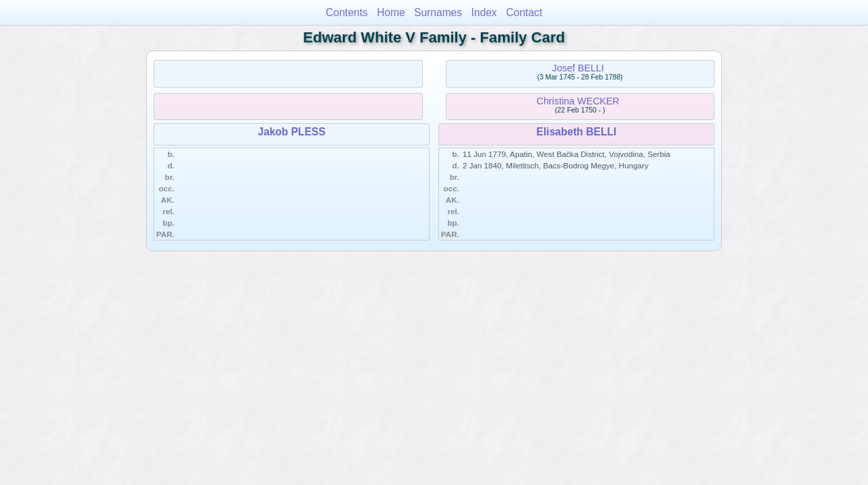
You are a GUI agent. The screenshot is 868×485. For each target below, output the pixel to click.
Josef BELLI (578, 68)
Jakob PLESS (292, 132)
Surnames (438, 12)
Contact (525, 12)
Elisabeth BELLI (577, 132)
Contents (347, 12)
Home (391, 12)
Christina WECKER (578, 101)
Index (484, 12)
